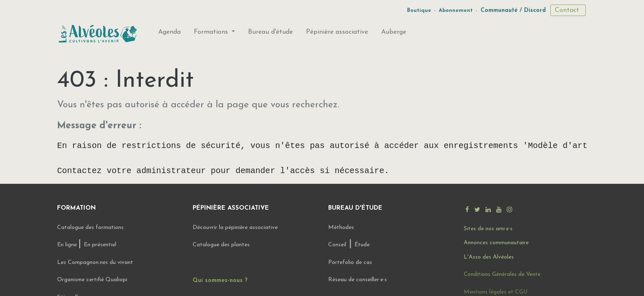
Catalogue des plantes (221, 245)
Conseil (337, 245)
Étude (362, 245)
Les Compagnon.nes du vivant (95, 262)
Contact (568, 10)
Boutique (419, 10)
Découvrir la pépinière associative (236, 228)
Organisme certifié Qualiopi (92, 280)
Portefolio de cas (350, 262)
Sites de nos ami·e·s (488, 229)
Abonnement (456, 10)
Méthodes (341, 228)
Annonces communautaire (496, 243)
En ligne (68, 245)
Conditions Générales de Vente (502, 274)
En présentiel (100, 245)
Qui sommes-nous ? (220, 281)
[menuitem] (169, 34)
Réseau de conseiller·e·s (358, 280)
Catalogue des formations (90, 228)
